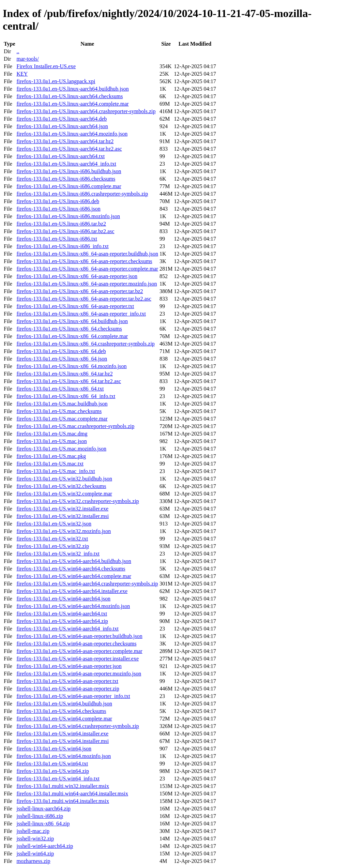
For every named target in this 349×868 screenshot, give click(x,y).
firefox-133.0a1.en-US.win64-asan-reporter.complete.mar (79, 651)
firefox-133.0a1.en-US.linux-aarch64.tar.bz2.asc (69, 149)
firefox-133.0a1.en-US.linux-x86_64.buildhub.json (72, 321)
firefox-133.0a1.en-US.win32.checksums (61, 486)
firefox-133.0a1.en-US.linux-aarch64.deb (62, 119)
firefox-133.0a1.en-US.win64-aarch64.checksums (71, 569)
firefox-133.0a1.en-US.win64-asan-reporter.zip (68, 689)
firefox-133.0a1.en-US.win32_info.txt (58, 554)
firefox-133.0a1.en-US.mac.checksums (59, 411)
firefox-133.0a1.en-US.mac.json (51, 441)
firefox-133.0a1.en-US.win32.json (54, 524)
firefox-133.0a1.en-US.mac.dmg (52, 434)
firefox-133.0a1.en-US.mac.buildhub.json (62, 404)
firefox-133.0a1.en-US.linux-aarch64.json (62, 126)
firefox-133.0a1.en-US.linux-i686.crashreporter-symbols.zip (82, 194)
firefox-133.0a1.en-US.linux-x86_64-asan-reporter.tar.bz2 (80, 291)
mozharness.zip (33, 861)
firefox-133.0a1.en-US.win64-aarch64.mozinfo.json (73, 606)
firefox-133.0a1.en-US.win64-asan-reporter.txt (67, 681)
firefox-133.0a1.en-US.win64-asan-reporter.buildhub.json (79, 636)
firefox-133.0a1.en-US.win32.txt (52, 539)
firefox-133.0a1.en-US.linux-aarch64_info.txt (66, 164)
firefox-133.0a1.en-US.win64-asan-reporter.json (69, 666)
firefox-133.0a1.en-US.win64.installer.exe (62, 734)
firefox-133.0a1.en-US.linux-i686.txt (57, 239)
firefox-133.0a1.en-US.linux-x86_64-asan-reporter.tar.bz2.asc (84, 299)
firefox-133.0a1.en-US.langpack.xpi (56, 81)
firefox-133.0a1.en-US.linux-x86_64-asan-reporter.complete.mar (87, 269)
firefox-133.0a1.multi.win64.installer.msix (63, 801)
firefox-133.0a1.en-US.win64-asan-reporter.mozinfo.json (79, 674)
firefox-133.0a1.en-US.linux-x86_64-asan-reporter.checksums (84, 261)
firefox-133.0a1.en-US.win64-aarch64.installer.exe (72, 591)
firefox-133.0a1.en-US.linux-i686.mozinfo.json (68, 216)
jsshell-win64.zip (35, 854)
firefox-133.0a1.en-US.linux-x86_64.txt (60, 389)
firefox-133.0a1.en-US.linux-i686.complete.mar (69, 186)
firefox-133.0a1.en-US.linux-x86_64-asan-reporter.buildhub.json (87, 254)
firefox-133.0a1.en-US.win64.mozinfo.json (64, 756)
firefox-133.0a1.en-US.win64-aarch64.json (63, 599)
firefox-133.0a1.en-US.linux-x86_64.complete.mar (72, 336)
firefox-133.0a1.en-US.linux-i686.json (58, 209)
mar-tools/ (27, 59)
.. (18, 51)
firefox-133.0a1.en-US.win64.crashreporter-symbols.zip (78, 726)
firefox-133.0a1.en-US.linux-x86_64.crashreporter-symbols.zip (85, 344)
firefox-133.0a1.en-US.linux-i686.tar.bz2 (61, 224)
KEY (22, 74)
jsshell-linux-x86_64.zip (43, 824)
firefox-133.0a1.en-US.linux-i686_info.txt (62, 246)
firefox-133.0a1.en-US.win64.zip (52, 771)
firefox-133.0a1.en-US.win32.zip (52, 546)
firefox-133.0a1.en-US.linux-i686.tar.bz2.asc (65, 231)
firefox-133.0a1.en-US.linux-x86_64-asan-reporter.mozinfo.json (87, 284)
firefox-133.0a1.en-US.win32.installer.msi (63, 516)
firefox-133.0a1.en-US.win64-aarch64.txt (62, 614)
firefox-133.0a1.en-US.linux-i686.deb (58, 201)
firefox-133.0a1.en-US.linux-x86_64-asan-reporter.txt (75, 306)
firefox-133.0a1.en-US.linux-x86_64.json (62, 359)
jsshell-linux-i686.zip (40, 816)
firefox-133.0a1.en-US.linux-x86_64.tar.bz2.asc (69, 381)
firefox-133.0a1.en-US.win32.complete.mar (64, 494)
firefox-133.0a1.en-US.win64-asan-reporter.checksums (76, 644)
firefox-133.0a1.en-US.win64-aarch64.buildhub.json (74, 561)
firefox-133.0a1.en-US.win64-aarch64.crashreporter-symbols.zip (87, 584)
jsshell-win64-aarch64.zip (45, 846)
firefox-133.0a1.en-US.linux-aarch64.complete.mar (72, 104)
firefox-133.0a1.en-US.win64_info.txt (58, 779)
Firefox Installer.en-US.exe (46, 66)
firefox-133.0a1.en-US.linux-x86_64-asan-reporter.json (77, 276)
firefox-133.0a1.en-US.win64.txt (52, 764)
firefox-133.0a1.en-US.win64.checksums (61, 711)
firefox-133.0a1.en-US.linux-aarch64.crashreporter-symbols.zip (86, 111)
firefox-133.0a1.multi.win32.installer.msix (63, 786)
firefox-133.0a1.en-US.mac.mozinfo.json (61, 449)
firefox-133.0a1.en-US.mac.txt (50, 464)
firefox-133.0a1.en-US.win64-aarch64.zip (62, 621)
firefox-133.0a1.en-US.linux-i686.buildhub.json (69, 171)
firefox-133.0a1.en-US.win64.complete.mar (64, 719)
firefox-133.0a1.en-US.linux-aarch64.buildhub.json (72, 89)
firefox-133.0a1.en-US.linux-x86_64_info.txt (66, 396)
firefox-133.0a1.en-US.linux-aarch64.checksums (70, 96)
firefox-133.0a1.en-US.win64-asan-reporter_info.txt (73, 696)
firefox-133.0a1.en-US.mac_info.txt (56, 471)
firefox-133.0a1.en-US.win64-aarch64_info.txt (67, 629)
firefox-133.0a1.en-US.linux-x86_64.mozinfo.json (71, 366)
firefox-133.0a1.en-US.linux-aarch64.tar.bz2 (65, 141)
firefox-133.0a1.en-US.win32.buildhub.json (64, 479)
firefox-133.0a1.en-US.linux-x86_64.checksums (69, 329)
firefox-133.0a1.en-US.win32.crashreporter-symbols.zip (78, 501)
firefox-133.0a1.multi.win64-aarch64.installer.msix (72, 794)
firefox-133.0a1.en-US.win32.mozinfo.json (64, 531)
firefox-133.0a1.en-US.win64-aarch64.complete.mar (74, 576)
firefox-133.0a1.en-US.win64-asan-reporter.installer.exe (78, 659)
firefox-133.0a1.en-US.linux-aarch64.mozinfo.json (72, 134)
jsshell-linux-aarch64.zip (43, 809)
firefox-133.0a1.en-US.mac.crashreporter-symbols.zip (75, 426)
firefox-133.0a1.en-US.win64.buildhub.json (64, 704)
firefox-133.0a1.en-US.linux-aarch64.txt (60, 156)
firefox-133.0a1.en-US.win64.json (54, 749)
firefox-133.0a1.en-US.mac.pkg (51, 456)
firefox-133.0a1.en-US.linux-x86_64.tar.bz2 (64, 374)
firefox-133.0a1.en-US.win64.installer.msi (63, 741)
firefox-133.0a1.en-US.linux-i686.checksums (66, 179)
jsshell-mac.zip (33, 831)
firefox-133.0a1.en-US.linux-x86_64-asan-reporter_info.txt (81, 314)
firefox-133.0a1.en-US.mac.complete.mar (62, 419)
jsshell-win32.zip (35, 839)
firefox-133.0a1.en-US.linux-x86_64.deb (61, 351)
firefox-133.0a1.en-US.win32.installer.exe (62, 509)
